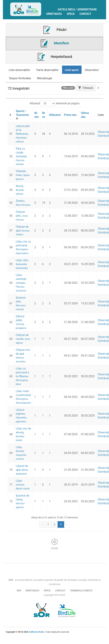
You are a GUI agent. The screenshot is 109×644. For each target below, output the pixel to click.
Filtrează (86, 88)
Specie (20, 111)
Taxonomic (23, 115)
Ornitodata (54, 14)
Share (54, 544)
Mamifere (54, 43)
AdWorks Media (37, 632)
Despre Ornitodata (20, 78)
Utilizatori (55, 115)
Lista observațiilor (19, 70)
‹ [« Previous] (42, 524)
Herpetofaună (54, 57)
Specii (71, 14)
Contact (85, 14)
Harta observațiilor (48, 70)
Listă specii (72, 70)
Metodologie (45, 78)
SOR (19, 591)
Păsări (54, 30)
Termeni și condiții (81, 591)
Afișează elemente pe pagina (54, 104)
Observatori (92, 70)
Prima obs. (71, 115)
